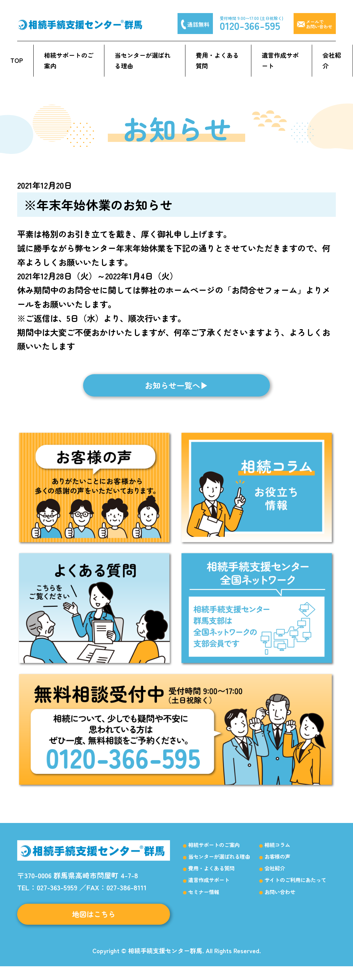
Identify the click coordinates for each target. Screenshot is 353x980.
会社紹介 (332, 60)
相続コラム (277, 854)
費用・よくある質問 (217, 60)
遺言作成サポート (280, 60)
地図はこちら (94, 926)
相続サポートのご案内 (69, 60)
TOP (17, 60)
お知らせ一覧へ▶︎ (176, 393)
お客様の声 (277, 866)
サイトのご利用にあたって (295, 889)
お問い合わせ (280, 901)
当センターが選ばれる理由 (143, 60)
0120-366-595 (250, 26)
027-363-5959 (57, 897)
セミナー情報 (204, 901)
